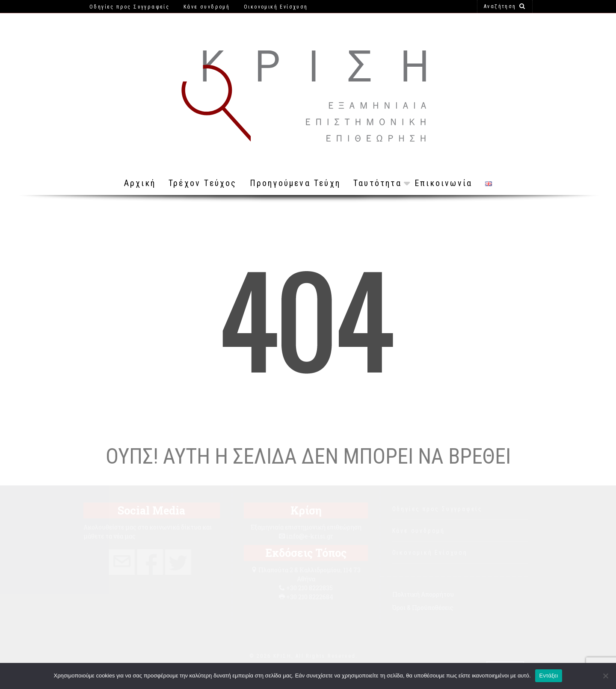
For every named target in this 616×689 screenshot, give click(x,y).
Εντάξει (549, 676)
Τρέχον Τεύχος (203, 183)
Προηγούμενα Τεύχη (295, 183)
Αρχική (140, 183)
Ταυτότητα (378, 183)
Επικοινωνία (443, 183)
